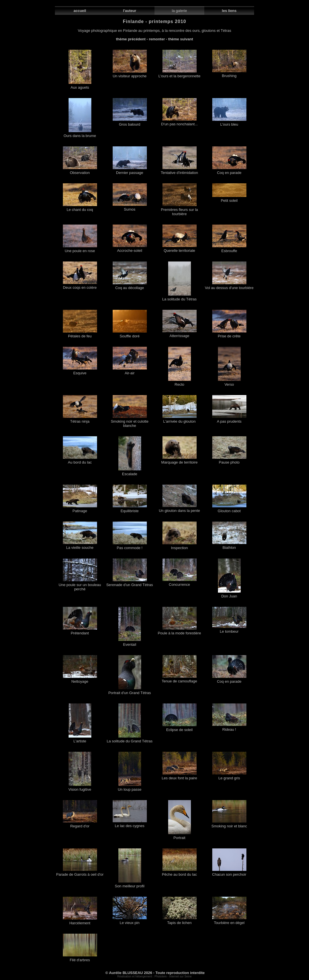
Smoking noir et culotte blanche (129, 422)
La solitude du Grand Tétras (130, 739)
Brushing (229, 74)
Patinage (80, 509)
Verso (229, 383)
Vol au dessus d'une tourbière (229, 286)
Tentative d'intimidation (179, 171)
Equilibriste (130, 509)
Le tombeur (229, 630)
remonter (157, 39)
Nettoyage (80, 680)
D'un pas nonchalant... (179, 122)
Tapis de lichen (180, 921)
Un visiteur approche (130, 74)
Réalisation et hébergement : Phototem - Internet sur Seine (154, 976)
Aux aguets (80, 86)
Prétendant (80, 631)
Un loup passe (130, 788)
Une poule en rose (80, 249)
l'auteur (130, 11)
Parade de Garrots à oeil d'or (80, 873)
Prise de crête (229, 334)
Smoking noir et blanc (229, 824)
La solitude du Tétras (179, 297)
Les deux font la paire (179, 776)
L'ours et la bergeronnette (180, 74)
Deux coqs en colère (80, 286)
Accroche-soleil (130, 249)
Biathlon (229, 546)
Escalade (130, 472)
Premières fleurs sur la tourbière (179, 210)
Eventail (130, 643)
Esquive (80, 371)
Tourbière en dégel (229, 921)
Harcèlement (80, 921)
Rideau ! (229, 728)
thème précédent (131, 39)
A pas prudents (229, 420)
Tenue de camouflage (179, 679)
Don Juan (229, 594)
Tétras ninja (80, 420)
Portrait (180, 836)
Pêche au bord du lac (179, 873)
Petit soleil (229, 199)
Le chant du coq (80, 208)
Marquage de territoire (180, 461)
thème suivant (181, 39)
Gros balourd (130, 123)
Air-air (130, 371)
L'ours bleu (229, 123)
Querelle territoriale (180, 249)
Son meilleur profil (129, 884)
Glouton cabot (229, 509)
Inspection (180, 546)
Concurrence (180, 583)
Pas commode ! (130, 546)
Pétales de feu (80, 334)
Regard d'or (80, 824)
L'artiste (80, 739)
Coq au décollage (130, 286)
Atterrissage (180, 334)
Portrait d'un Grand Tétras (130, 691)
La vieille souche (80, 546)
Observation (80, 171)
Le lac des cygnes (130, 824)
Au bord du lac (80, 461)
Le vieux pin (130, 921)
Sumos (130, 208)
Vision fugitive (80, 788)
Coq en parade (229, 171)
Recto (180, 383)
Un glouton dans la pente (179, 509)
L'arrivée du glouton (180, 420)
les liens (229, 11)
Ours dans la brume (80, 134)
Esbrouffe (229, 249)
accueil (80, 11)
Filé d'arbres (80, 958)
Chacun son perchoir (229, 873)
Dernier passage (130, 171)
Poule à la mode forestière (180, 631)
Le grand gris (229, 776)
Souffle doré (130, 334)
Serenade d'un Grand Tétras (129, 583)
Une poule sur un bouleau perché (80, 585)
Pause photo (229, 461)
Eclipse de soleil (180, 728)
